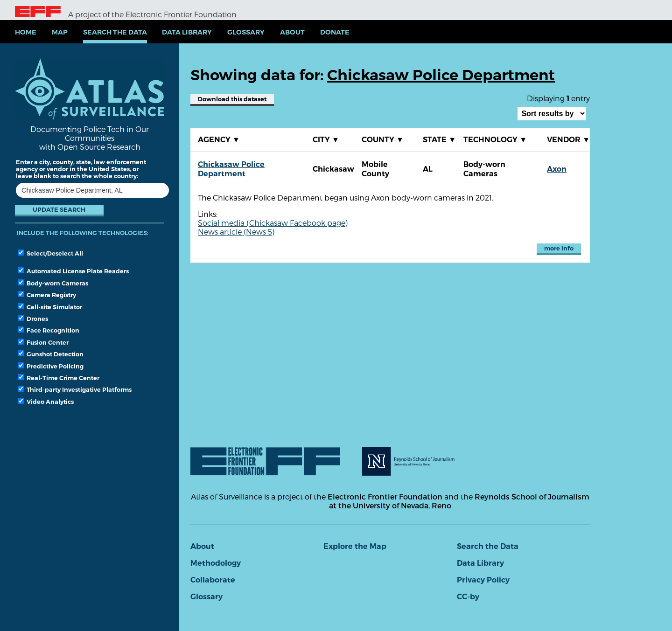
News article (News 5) (236, 232)
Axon (557, 169)
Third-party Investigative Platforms (75, 389)
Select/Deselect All (50, 253)
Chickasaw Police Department (231, 169)
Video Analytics (46, 402)
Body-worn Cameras (53, 283)
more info (559, 248)
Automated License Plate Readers (73, 271)
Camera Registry (47, 295)
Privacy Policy (483, 580)
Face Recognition (49, 330)
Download (232, 99)
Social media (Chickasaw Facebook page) (273, 223)
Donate (335, 32)
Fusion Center (43, 342)
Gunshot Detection (51, 354)
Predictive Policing (51, 366)
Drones (33, 319)
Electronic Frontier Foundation (181, 14)
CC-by (468, 597)
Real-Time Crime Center (59, 378)
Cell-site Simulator (50, 307)
